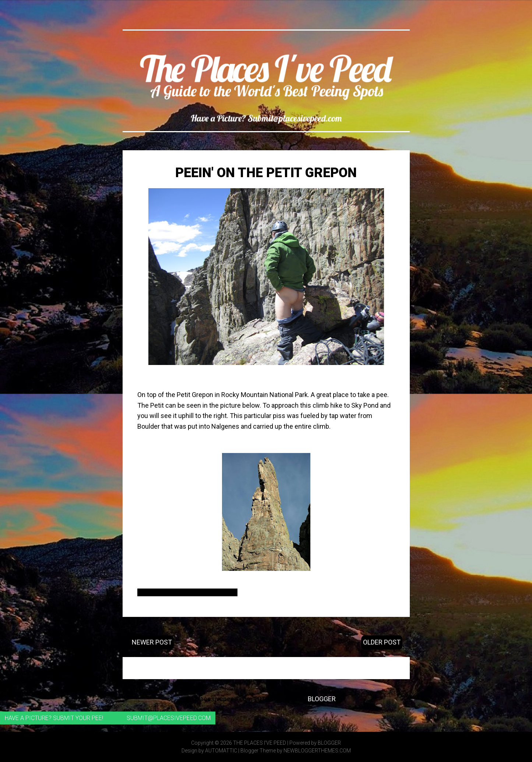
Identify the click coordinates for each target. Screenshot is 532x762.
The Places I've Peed (260, 743)
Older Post (382, 642)
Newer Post (152, 642)
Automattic (221, 751)
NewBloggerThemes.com (317, 751)
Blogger (322, 699)
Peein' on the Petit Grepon (266, 173)
